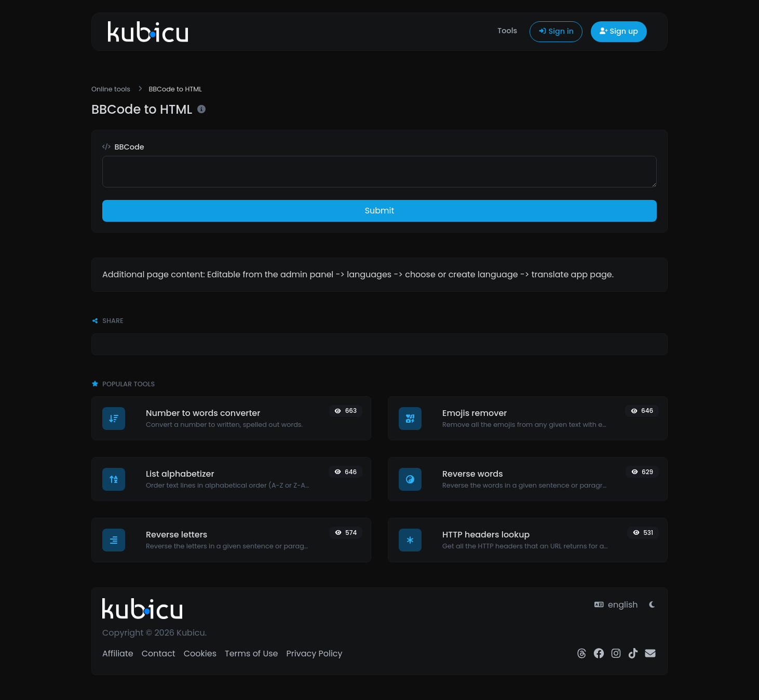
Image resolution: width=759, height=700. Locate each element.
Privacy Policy (314, 654)
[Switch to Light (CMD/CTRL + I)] (652, 605)
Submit (380, 211)
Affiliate (118, 654)
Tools (507, 31)
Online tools (111, 89)
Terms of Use (252, 654)
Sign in (556, 31)
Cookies (200, 654)
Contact (159, 654)
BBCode (123, 147)
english (616, 605)
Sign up (619, 31)
